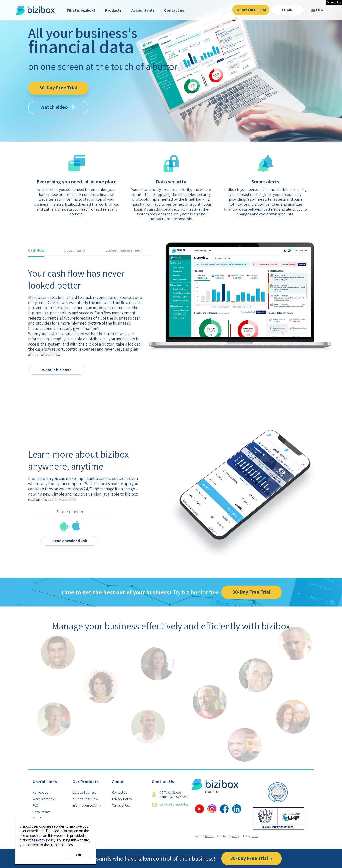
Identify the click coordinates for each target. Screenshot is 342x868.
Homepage (40, 792)
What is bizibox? (81, 10)
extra (255, 836)
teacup (210, 836)
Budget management (123, 251)
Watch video (54, 107)
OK (79, 855)
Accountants (143, 10)
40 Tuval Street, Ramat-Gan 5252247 (174, 795)
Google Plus (212, 809)
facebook (224, 809)
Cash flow (36, 251)
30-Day (58, 88)
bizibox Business (84, 792)
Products (113, 10)
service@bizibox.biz (174, 804)
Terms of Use (121, 805)
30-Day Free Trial (251, 10)
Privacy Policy (122, 799)
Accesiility (334, 2)
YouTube (199, 809)
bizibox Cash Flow (85, 799)
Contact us (174, 10)
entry (236, 836)
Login (287, 10)
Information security (87, 805)
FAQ (35, 805)
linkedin (237, 809)
